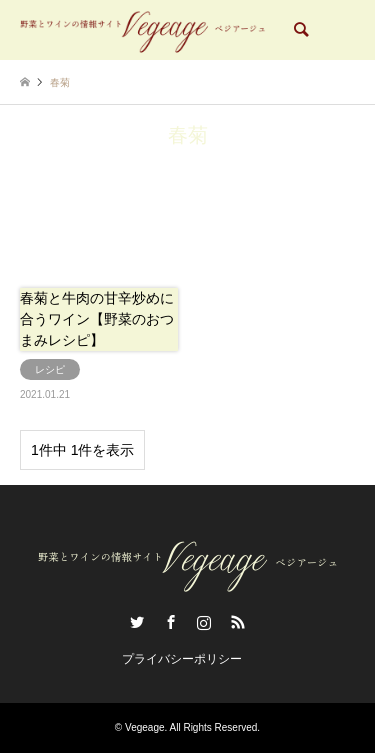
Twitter (137, 622)
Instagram (204, 622)
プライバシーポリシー (182, 659)
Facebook (171, 622)
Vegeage (145, 727)
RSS (238, 622)
